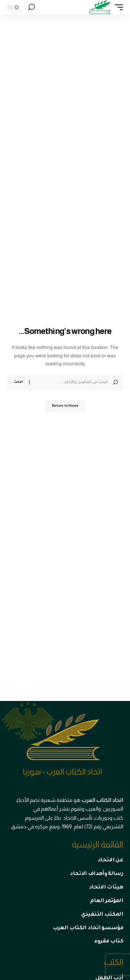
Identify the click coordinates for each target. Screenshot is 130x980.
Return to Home (65, 406)
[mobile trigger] (117, 7)
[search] (31, 7)
